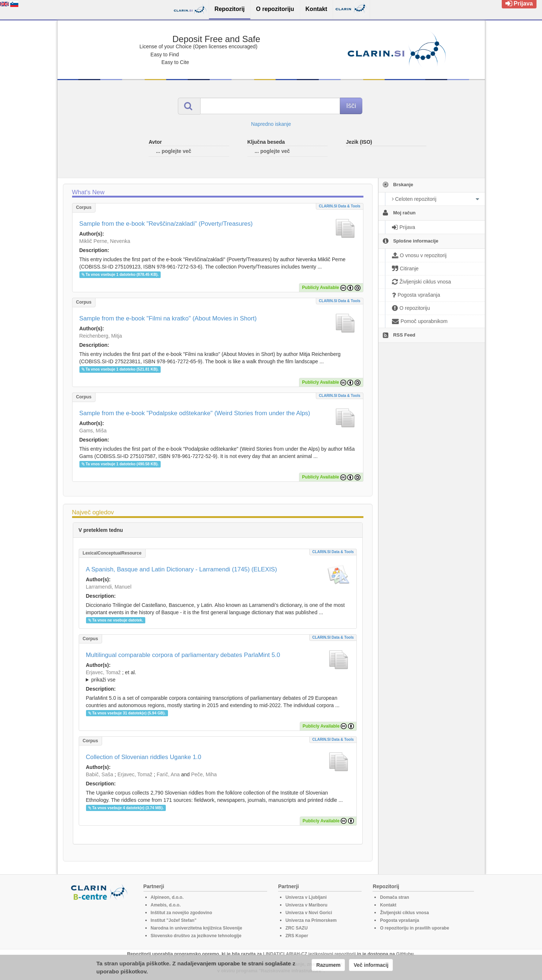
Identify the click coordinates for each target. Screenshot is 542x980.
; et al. (218, 676)
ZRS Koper (297, 936)
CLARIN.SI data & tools (339, 206)
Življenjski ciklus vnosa (404, 913)
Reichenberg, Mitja (101, 336)
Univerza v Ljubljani (306, 897)
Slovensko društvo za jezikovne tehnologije (196, 936)
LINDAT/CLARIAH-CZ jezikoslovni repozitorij (309, 954)
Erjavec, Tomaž (103, 672)
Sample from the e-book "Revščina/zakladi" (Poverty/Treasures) (166, 224)
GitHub (404, 954)
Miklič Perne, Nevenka (105, 241)
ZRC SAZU (297, 928)
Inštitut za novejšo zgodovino (182, 913)
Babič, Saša (100, 774)
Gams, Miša (93, 431)
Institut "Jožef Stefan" (174, 920)
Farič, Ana (168, 774)
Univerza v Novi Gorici (309, 913)
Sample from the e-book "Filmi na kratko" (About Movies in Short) (168, 318)
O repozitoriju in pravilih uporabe (414, 928)
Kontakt (388, 905)
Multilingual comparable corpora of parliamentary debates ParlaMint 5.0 (183, 655)
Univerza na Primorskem (311, 920)
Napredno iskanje (271, 124)
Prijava (519, 3)
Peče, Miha (204, 774)
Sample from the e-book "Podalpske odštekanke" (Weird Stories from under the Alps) (195, 413)
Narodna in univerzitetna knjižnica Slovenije (197, 928)
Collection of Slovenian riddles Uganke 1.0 (144, 757)
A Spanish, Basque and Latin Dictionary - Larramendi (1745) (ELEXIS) (182, 569)
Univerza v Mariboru (306, 905)
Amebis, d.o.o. (166, 905)
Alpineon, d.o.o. (167, 897)
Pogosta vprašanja (399, 920)
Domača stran (394, 897)
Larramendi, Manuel (109, 587)
